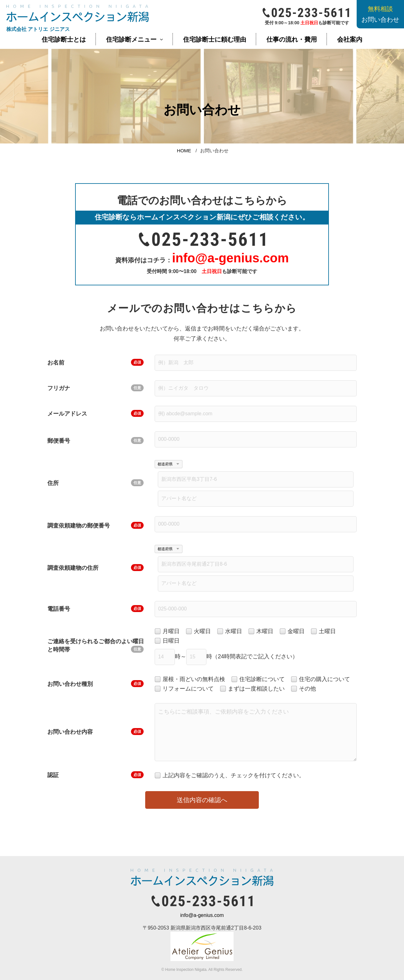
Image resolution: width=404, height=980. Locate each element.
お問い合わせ (380, 14)
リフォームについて (184, 689)
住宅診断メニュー (131, 39)
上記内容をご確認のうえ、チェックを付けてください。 (230, 776)
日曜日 (167, 641)
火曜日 (198, 631)
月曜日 (167, 631)
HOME (184, 151)
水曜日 (230, 631)
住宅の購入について (321, 679)
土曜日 (323, 631)
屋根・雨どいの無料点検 (190, 679)
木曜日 (261, 631)
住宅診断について (258, 679)
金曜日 (292, 631)
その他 (303, 689)
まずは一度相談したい (252, 689)
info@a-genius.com (202, 915)
